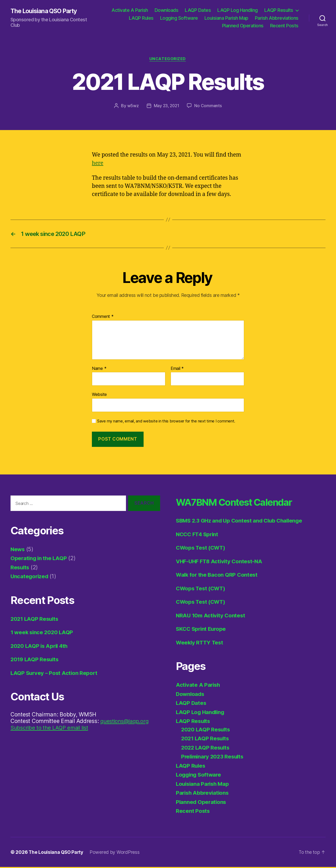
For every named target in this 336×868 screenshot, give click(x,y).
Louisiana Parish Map (226, 18)
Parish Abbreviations (277, 18)
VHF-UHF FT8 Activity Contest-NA (221, 562)
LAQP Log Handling (238, 10)
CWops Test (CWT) (202, 549)
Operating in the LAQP (39, 559)
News (18, 551)
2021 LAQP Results (35, 620)
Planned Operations (243, 26)
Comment (103, 318)
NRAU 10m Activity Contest (212, 616)
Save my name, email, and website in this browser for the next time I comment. (166, 422)
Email (177, 370)
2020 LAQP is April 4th (40, 647)
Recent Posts (284, 26)
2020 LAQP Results (206, 730)
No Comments (209, 106)
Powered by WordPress (116, 853)
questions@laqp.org (126, 722)
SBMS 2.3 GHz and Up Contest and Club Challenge (242, 522)
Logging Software (179, 18)
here (98, 163)
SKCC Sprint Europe (202, 630)
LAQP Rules (141, 18)
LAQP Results (279, 10)
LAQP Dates (198, 10)
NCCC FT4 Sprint (198, 535)
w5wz (132, 106)
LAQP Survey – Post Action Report (55, 674)
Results (20, 569)
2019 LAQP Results (35, 661)
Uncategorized (168, 59)
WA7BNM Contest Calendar (242, 503)
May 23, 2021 (166, 106)
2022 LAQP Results (206, 749)
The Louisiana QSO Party (46, 11)
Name (99, 370)
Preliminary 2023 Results (214, 758)
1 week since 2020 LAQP (43, 634)
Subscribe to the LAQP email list (51, 729)
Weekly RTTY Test (200, 644)
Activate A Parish (130, 10)
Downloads (167, 10)
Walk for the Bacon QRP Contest (218, 576)
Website (99, 396)
